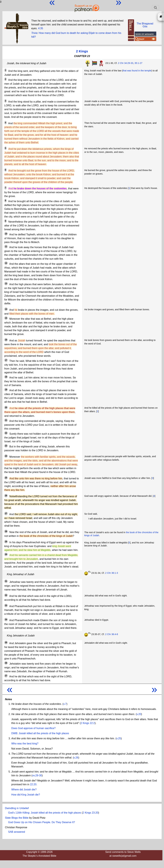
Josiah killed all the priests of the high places (44, 733)
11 (6, 247)
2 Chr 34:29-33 (126, 63)
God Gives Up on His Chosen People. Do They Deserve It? (42, 822)
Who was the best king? (25, 744)
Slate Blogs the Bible (17, 818)
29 (6, 542)
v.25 (119, 738)
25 (6, 478)
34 (6, 620)
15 (6, 318)
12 (6, 263)
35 (6, 643)
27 (6, 514)
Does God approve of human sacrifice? (33, 728)
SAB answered (17, 832)
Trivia (34, 33)
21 (6, 420)
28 (6, 531)
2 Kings (82, 51)
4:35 (41, 28)
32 (6, 595)
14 (6, 309)
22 (6, 433)
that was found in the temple (137, 71)
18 (6, 377)
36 (6, 663)
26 (6, 496)
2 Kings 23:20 (90, 813)
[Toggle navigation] (155, 8)
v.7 (65, 704)
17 (6, 360)
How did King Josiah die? (26, 795)
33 (6, 605)
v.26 (76, 758)
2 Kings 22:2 (88, 723)
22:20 (33, 784)
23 (6, 446)
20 (6, 407)
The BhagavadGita (145, 25)
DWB (14, 733)
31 (6, 581)
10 (6, 234)
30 (6, 554)
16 (6, 340)
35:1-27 (138, 63)
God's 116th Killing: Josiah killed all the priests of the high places (45, 813)
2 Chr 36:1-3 (112, 573)
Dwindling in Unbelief (17, 808)
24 (6, 456)
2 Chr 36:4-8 (112, 634)
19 (6, 390)
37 (6, 676)
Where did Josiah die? (24, 790)
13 (6, 284)
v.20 (139, 714)
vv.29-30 (37, 775)
